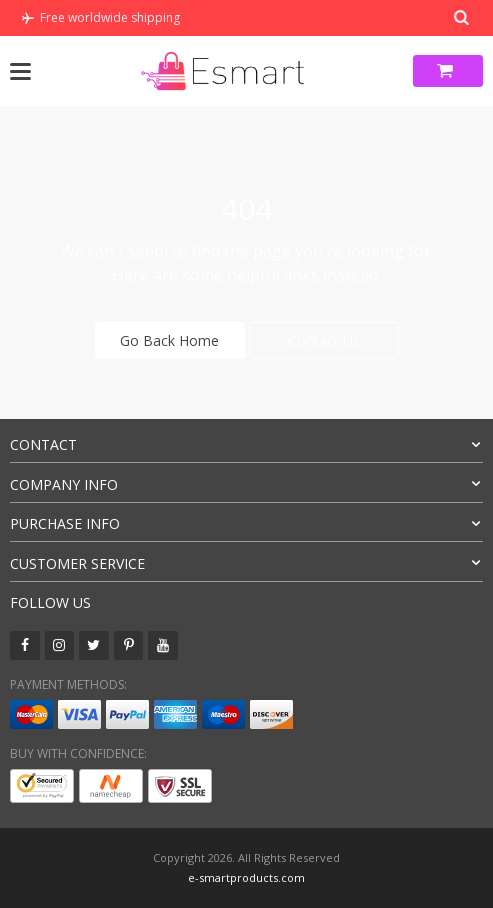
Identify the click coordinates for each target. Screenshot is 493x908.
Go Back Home (169, 340)
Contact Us (324, 340)
